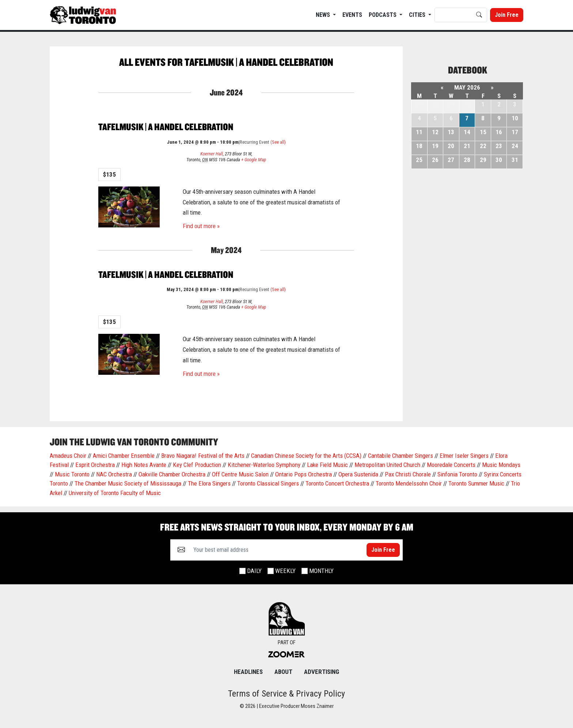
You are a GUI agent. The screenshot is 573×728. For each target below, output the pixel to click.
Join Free (507, 15)
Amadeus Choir (68, 456)
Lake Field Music (327, 465)
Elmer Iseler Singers (464, 456)
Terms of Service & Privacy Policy (286, 694)
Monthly (321, 571)
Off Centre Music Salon (240, 474)
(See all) (278, 142)
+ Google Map (254, 160)
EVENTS (352, 15)
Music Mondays (501, 465)
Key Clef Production (197, 465)
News (324, 15)
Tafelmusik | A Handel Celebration (166, 127)
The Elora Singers (209, 483)
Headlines (248, 672)
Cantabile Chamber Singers (401, 456)
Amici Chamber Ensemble (124, 456)
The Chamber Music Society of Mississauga (128, 483)
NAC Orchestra (114, 474)
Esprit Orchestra (95, 465)
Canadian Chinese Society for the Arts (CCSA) (306, 456)
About (283, 672)
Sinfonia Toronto (457, 474)
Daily (254, 571)
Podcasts (383, 15)
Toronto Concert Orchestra (337, 483)
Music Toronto (72, 474)
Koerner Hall (212, 154)
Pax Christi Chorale (408, 474)
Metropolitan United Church (387, 465)
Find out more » (201, 226)
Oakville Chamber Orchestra (172, 474)
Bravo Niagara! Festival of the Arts (203, 456)
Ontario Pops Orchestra (303, 474)
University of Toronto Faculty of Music (115, 493)
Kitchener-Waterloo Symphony (264, 465)
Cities (418, 15)
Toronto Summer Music (476, 483)
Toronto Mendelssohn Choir (409, 483)
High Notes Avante (144, 465)
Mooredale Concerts (451, 465)
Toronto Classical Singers (268, 483)
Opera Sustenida (358, 474)
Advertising (322, 672)
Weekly (285, 571)
